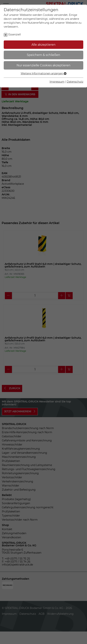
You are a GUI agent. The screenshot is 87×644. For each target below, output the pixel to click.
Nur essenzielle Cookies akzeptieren (43, 65)
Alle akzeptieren (43, 45)
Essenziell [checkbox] (15, 34)
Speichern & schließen (43, 55)
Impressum (57, 82)
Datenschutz (75, 82)
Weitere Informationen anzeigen (44, 73)
